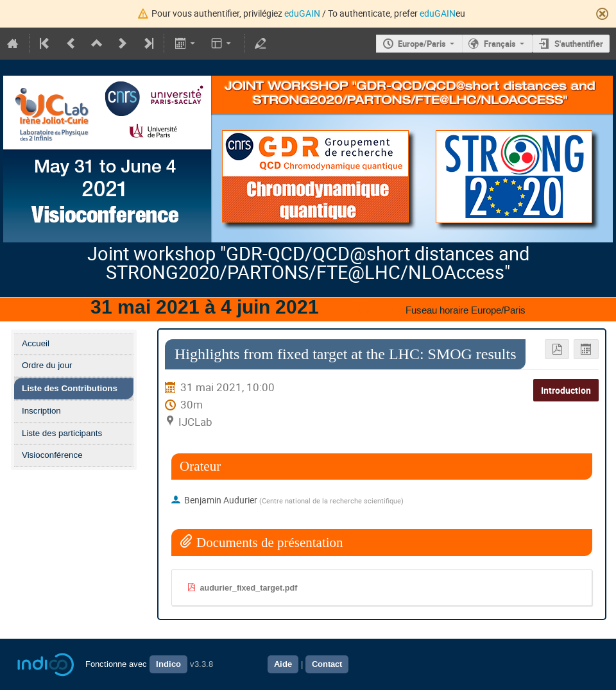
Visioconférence (52, 455)
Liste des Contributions (70, 388)
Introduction (566, 390)
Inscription (41, 411)
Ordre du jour (47, 365)
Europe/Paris (422, 44)
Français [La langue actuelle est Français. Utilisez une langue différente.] (500, 44)
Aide (283, 664)
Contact (327, 664)
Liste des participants (62, 433)
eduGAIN (302, 13)
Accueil (36, 343)
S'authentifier (579, 44)
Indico (168, 664)
